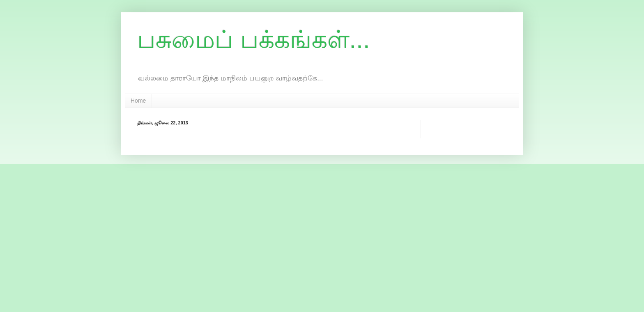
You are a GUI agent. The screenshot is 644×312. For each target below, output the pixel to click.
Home (138, 101)
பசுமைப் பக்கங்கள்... (254, 40)
